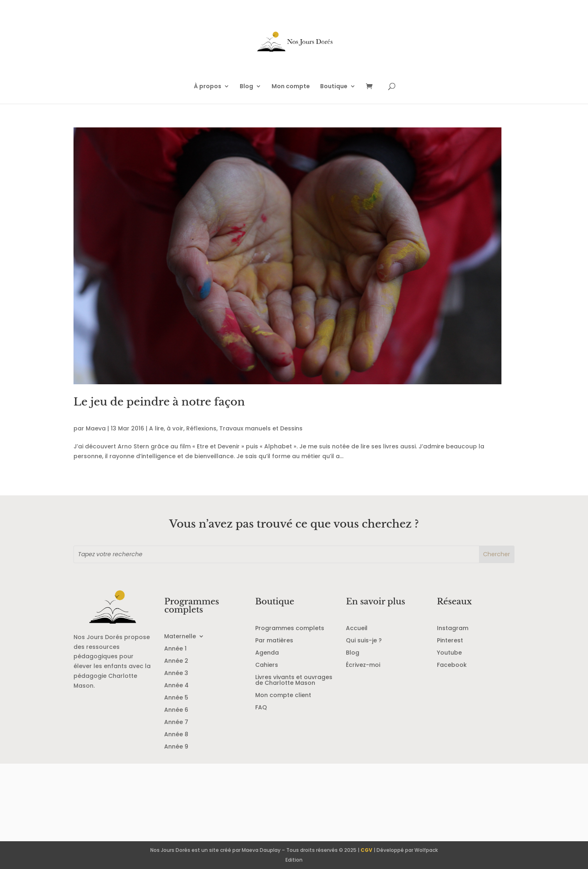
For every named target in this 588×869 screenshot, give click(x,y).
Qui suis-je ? (364, 641)
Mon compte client (283, 696)
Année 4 (176, 686)
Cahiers (267, 665)
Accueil (357, 629)
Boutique (334, 87)
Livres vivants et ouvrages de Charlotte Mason (294, 681)
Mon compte (291, 87)
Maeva (96, 428)
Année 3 (176, 674)
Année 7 (176, 723)
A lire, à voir (166, 428)
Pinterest (450, 641)
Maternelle (180, 637)
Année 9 (176, 747)
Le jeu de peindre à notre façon (159, 402)
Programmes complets (290, 629)
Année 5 (176, 698)
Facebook (452, 665)
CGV (366, 850)
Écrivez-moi (363, 665)
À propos (208, 87)
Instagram (453, 629)
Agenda (267, 653)
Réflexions (201, 428)
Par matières (274, 641)
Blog (246, 87)
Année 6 (176, 710)
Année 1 (175, 649)
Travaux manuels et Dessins (261, 428)
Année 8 (176, 735)
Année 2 (176, 661)
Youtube (449, 653)
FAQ (261, 708)
